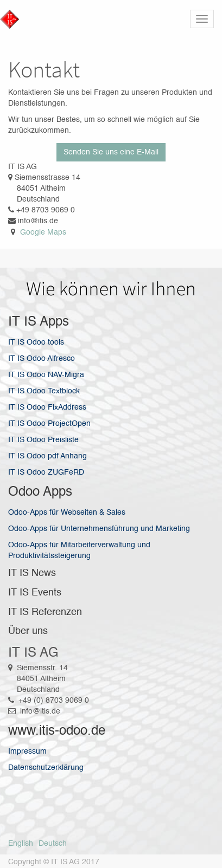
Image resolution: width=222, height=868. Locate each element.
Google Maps (43, 232)
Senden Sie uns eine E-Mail (111, 152)
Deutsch (53, 844)
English (21, 844)
